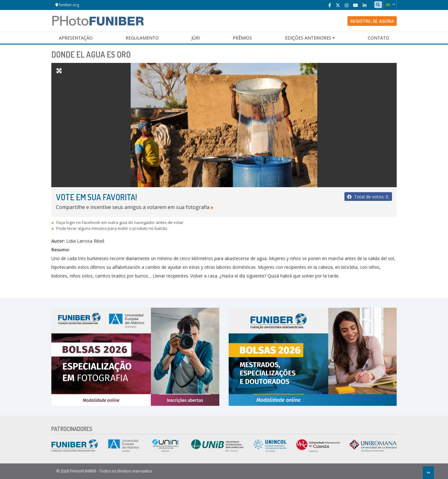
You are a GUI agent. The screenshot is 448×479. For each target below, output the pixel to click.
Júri (196, 38)
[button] (390, 5)
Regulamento (142, 38)
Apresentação (76, 38)
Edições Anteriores (308, 38)
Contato (378, 38)
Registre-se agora (372, 21)
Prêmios (242, 38)
